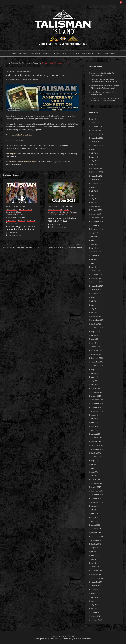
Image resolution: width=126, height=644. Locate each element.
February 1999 (96, 620)
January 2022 (96, 278)
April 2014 (95, 609)
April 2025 (95, 165)
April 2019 (95, 385)
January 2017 (96, 487)
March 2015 (95, 567)
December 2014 (97, 578)
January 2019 (96, 396)
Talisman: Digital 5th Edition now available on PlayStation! (21, 228)
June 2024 (94, 195)
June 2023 (94, 240)
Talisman (9, 223)
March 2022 (95, 271)
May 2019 (94, 381)
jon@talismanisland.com (30, 80)
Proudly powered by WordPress (46, 639)
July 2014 (94, 597)
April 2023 (95, 248)
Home (14, 53)
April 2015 (95, 563)
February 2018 (96, 438)
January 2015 (96, 574)
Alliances (9, 206)
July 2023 (94, 237)
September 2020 (97, 328)
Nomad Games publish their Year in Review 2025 (62, 220)
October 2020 (96, 324)
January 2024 (96, 214)
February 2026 (96, 127)
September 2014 (97, 590)
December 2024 (97, 172)
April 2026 (95, 119)
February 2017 (96, 483)
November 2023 (97, 222)
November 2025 (97, 138)
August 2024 (96, 187)
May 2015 (94, 559)
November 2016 (97, 495)
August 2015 (96, 548)
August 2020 (96, 332)
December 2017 (97, 445)
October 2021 (96, 290)
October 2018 (96, 407)
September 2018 (97, 411)
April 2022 (95, 267)
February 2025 (96, 168)
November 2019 (97, 362)
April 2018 (95, 430)
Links (98, 53)
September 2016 (97, 502)
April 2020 (95, 343)
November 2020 (97, 320)
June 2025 (94, 157)
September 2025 (97, 146)
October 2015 (96, 544)
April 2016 (95, 521)
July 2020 (94, 335)
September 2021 (97, 294)
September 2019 (97, 366)
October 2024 (96, 180)
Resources (23, 53)
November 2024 (97, 176)
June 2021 (94, 305)
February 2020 (96, 351)
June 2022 (94, 263)
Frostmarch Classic (13, 215)
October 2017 (96, 453)
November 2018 (97, 404)
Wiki (106, 53)
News (23, 215)
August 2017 (96, 461)
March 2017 (95, 480)
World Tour (87, 53)
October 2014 (96, 586)
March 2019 (95, 388)
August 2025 (96, 149)
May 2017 (94, 472)
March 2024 (95, 206)
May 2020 (94, 339)
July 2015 (94, 552)
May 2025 (94, 161)
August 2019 (96, 369)
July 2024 (94, 191)
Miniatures (73, 53)
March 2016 (95, 525)
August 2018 (96, 415)
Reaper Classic (11, 220)
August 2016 (96, 506)
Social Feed (31, 220)
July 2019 (94, 373)
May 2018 (94, 426)
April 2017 (95, 476)
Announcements (19, 206)
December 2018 (97, 400)
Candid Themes (86, 639)
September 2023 (97, 229)
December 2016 (97, 491)
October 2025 (96, 142)
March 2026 (95, 123)
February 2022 (96, 275)
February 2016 (96, 529)
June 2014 (94, 601)
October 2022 (96, 256)
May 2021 (94, 309)
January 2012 (96, 616)
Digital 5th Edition (25, 209)
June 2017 (94, 468)
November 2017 (97, 449)
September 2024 (97, 184)
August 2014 (96, 593)
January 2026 (96, 130)
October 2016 (96, 498)
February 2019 (96, 392)
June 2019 (94, 377)
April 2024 (95, 203)
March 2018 (95, 434)
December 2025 (97, 134)
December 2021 (97, 282)
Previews (46, 53)
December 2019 (97, 358)
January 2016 (96, 533)
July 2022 (94, 259)
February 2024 (96, 210)
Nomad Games (11, 217)
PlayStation (22, 217)
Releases (22, 220)
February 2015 (96, 571)
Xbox (16, 223)
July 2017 (94, 464)
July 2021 (94, 301)
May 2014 (94, 605)
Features (35, 53)
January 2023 (96, 252)
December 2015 (97, 536)
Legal (112, 53)
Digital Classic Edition (24, 71)
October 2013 (96, 612)
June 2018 (94, 423)
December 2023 (97, 218)
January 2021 (96, 316)
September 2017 (97, 457)
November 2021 (97, 286)
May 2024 (94, 199)
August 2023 (96, 233)
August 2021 (96, 297)
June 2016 (94, 514)
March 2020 (95, 347)
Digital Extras (59, 53)
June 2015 (94, 555)
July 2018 (94, 419)
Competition (10, 71)
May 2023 (94, 244)
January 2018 (96, 442)
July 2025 (94, 153)
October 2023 (96, 225)
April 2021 (95, 313)
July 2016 (94, 510)
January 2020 (96, 354)
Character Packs (12, 209)
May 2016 (94, 517)
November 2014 (97, 582)
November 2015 (97, 540)
